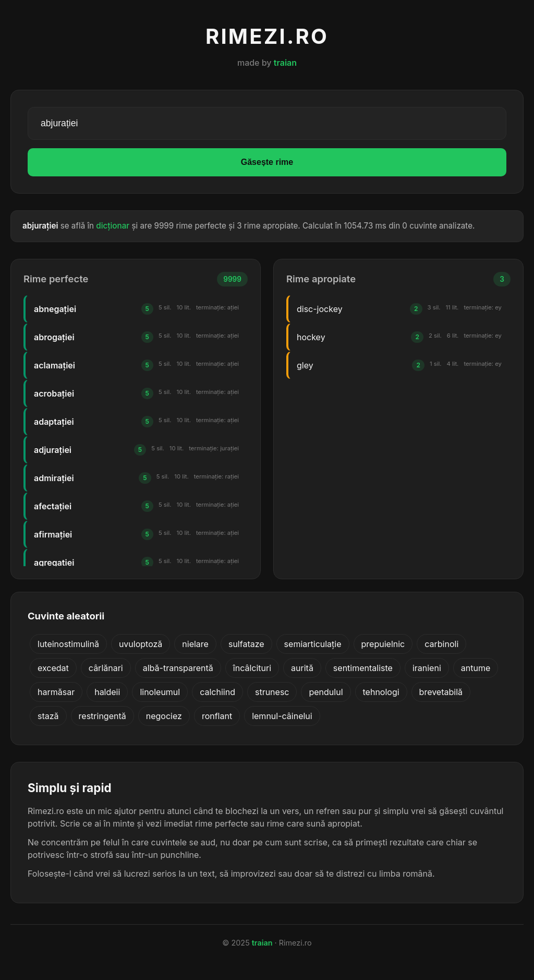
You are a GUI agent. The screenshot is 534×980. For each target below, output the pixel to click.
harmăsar (56, 692)
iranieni (427, 668)
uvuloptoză (141, 644)
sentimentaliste (363, 668)
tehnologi (381, 692)
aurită (302, 668)
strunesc (272, 692)
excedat (53, 668)
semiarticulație (313, 644)
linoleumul (160, 692)
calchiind (217, 692)
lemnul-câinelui (282, 716)
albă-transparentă (178, 668)
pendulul (326, 692)
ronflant (217, 716)
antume (476, 668)
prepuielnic (383, 644)
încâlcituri (252, 668)
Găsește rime (267, 162)
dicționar (113, 226)
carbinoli (441, 644)
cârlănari (106, 668)
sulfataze (246, 644)
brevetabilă (441, 692)
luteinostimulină (68, 644)
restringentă (102, 716)
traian (285, 63)
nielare (195, 644)
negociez (164, 716)
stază (48, 716)
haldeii (107, 692)
